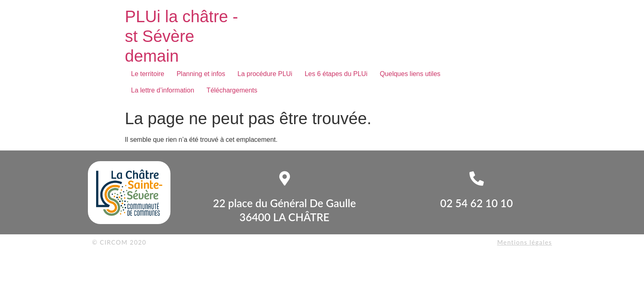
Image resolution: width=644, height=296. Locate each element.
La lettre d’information (163, 90)
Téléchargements (232, 90)
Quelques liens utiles (410, 74)
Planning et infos (201, 74)
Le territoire (148, 74)
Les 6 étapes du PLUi (336, 74)
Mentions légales (524, 242)
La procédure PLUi (265, 74)
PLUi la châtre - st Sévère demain (182, 36)
